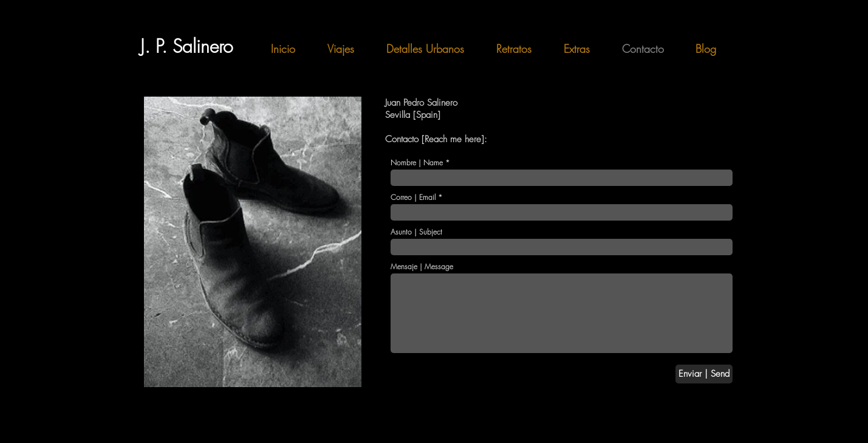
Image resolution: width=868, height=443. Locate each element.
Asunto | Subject (416, 232)
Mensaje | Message (422, 267)
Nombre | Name (417, 163)
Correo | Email (413, 197)
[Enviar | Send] (704, 374)
